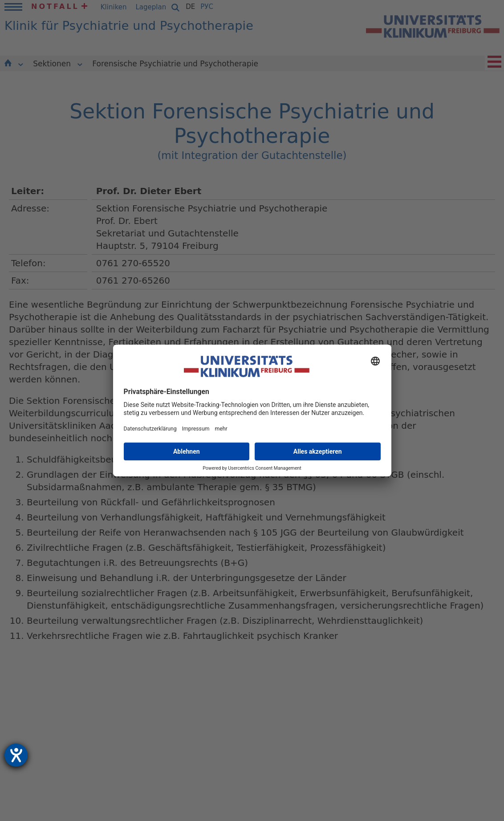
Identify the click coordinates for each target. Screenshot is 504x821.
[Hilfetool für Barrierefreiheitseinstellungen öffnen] (16, 755)
